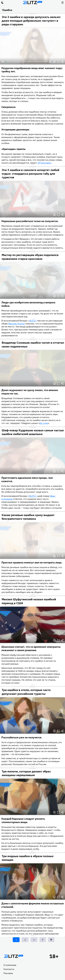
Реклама (8, 973)
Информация (54, 62)
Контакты (9, 969)
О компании (10, 965)
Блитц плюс (33, 3)
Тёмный (3, 3)
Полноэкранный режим (58, 62)
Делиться (62, 62)
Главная (13, 956)
